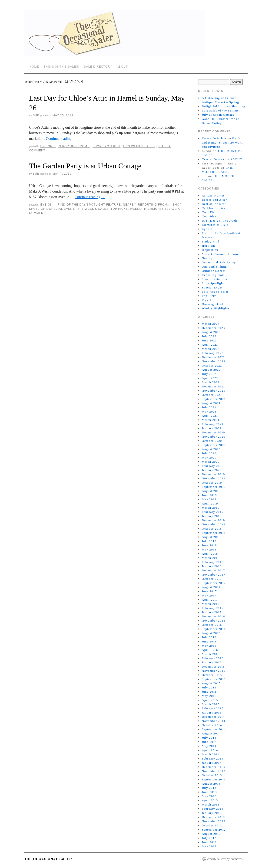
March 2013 (211, 804)
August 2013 (211, 784)
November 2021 (214, 391)
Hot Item (208, 246)
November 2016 (214, 621)
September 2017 (214, 583)
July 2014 (209, 738)
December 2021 (213, 386)
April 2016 (210, 650)
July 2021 (209, 407)
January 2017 (212, 612)
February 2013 (213, 809)
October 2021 (212, 395)
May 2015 (209, 696)
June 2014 (209, 742)
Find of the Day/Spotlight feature (89, 205)
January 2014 (212, 763)
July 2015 (209, 687)
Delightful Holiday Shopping (224, 106)
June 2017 (209, 591)
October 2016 (212, 625)
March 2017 (211, 604)
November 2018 (214, 524)
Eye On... (48, 146)
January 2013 (212, 813)
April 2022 (210, 378)
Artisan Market (213, 195)
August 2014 (211, 733)
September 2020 (214, 445)
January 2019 (212, 516)
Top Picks (119, 209)
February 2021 (213, 424)
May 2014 (209, 746)
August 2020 (211, 449)
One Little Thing (214, 267)
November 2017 (214, 575)
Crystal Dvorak (213, 159)
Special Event (62, 209)
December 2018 (213, 520)
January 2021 (212, 428)
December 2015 (213, 667)
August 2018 (211, 537)
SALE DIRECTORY (98, 67)
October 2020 (212, 441)
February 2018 (213, 562)
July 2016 (209, 637)
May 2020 (209, 457)
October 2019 (212, 483)
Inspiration (210, 250)
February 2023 (213, 353)
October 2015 (212, 675)
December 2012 (213, 817)
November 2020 (214, 437)
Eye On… (209, 229)
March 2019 (211, 508)
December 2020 (213, 432)
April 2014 (210, 750)
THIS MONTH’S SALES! (62, 67)
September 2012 (214, 830)
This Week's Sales (139, 146)
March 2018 (211, 558)
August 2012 (211, 834)
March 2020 (211, 462)
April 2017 (210, 600)
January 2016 (212, 662)
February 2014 (213, 758)
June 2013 (209, 792)
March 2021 (211, 420)
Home (34, 67)
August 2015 (211, 683)
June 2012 (209, 842)
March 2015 (211, 704)
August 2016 (211, 633)
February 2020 (213, 466)
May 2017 (209, 595)
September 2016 (214, 629)
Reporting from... (74, 146)
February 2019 (213, 512)
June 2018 (209, 545)
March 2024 (211, 324)
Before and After (214, 200)
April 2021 (210, 416)
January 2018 (212, 566)
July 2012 (209, 838)
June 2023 (209, 340)
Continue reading (61, 139)
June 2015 (209, 692)
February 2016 (213, 658)
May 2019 (209, 499)
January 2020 (212, 470)
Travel (207, 300)
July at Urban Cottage (218, 115)
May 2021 (209, 411)
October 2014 (212, 725)
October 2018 (212, 529)
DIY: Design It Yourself (220, 221)
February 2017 (213, 608)
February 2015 (213, 708)
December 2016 (213, 616)
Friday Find (211, 241)
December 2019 (213, 474)
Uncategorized (213, 304)
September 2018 (214, 533)
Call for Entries (214, 208)
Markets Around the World (222, 254)
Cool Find (209, 212)
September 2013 (214, 779)
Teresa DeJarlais (214, 138)
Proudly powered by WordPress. (225, 859)
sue (36, 115)
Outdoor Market (214, 271)
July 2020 (209, 453)
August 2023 (211, 332)
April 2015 (210, 700)
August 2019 (211, 491)
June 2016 (209, 641)
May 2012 (209, 846)
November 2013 (214, 771)
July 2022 (209, 374)
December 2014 (213, 717)
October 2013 (212, 775)
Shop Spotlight (107, 146)
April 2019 (210, 503)
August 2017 (211, 587)
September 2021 (214, 399)
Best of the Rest (214, 204)
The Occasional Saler (48, 859)
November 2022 (214, 361)
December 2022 (213, 357)
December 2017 (213, 570)
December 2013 (213, 767)
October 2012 (212, 825)
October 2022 (212, 365)
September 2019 (214, 487)
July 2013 (209, 788)
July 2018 (209, 541)
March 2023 (211, 349)
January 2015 (212, 712)
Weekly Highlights (147, 209)
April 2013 (210, 800)
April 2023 (210, 345)
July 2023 (209, 336)
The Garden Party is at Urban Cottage (85, 166)
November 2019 (214, 478)
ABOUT (122, 67)
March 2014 (211, 754)
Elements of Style (215, 225)
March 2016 (211, 654)
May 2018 (209, 549)
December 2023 (213, 328)
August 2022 (211, 370)
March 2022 (211, 382)
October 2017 (212, 579)
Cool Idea (209, 216)
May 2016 (209, 646)
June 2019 (209, 495)
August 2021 (211, 403)
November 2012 (214, 821)
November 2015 (214, 671)
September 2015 (214, 679)
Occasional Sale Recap (219, 262)
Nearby (129, 205)
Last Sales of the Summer (221, 110)
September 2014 (214, 729)
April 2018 (210, 554)
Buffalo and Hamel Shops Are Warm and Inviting (223, 142)
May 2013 (209, 796)
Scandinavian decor (216, 279)
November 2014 (214, 721)
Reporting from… (215, 275)
